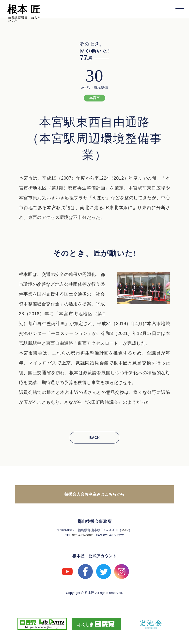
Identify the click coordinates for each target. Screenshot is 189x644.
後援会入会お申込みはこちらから (95, 494)
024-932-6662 (82, 535)
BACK (94, 438)
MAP (125, 530)
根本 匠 (24, 9)
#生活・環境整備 (94, 87)
